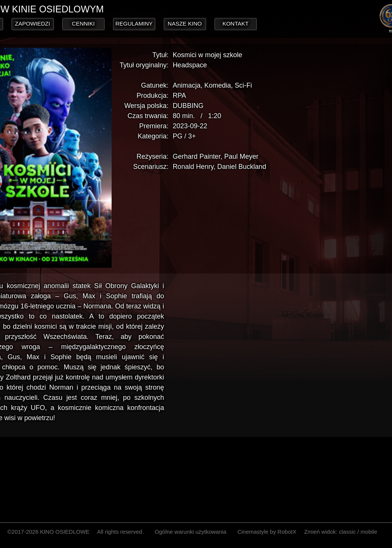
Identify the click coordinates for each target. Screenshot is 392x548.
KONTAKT (236, 24)
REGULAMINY (134, 24)
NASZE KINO (185, 24)
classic (347, 532)
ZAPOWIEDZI (33, 24)
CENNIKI (83, 24)
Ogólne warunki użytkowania (191, 532)
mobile (369, 532)
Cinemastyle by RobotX (267, 532)
